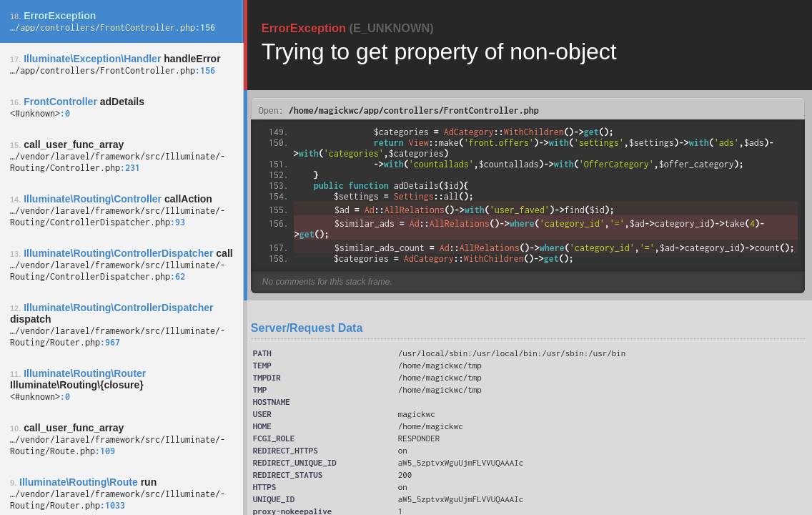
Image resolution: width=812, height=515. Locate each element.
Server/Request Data (307, 328)
